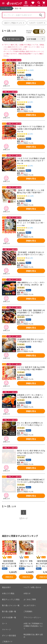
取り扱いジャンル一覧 (11, 592)
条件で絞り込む (13, 39)
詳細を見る (31, 83)
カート (5, 610)
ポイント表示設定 (9, 622)
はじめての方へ (30, 592)
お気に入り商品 (8, 580)
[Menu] (3, 3)
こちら (31, 638)
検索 (41, 15)
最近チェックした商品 (11, 586)
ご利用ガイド (7, 628)
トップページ (6, 8)
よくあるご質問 (30, 586)
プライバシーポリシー (32, 604)
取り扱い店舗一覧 (9, 598)
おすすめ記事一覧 (9, 604)
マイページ (6, 616)
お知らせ (27, 580)
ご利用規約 (28, 598)
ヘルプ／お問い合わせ (32, 574)
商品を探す (6, 574)
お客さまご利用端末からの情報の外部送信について (33, 613)
